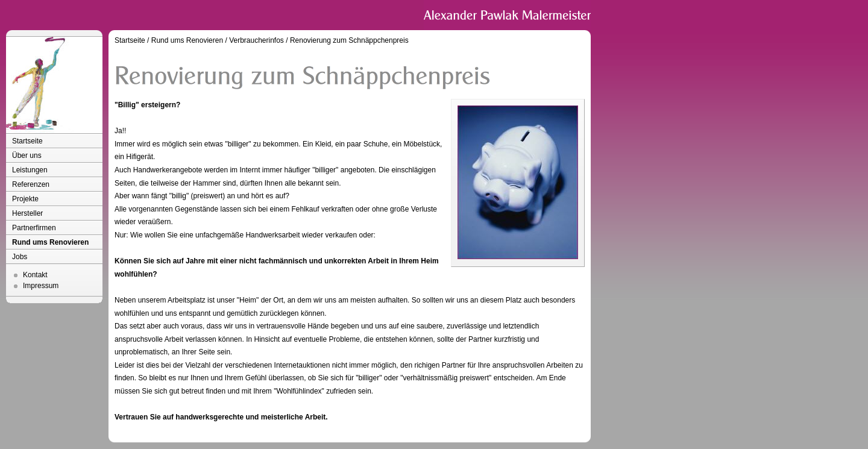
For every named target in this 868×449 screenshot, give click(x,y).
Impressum (41, 286)
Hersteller (27, 213)
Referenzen (31, 184)
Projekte (25, 199)
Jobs (20, 257)
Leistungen (30, 170)
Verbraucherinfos (256, 40)
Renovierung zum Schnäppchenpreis (349, 40)
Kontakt (35, 275)
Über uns (27, 155)
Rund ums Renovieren (50, 242)
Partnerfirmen (34, 228)
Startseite (27, 141)
